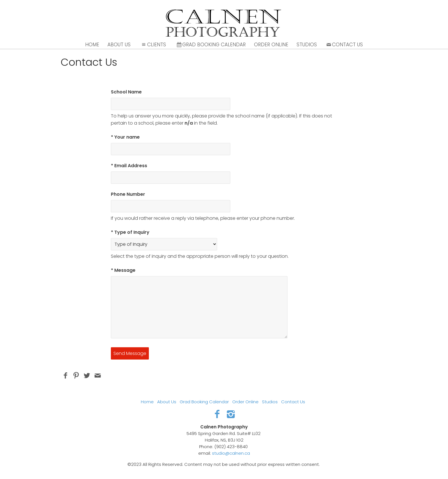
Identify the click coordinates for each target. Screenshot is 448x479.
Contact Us (344, 45)
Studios (307, 45)
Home (92, 45)
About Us (119, 45)
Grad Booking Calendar (211, 45)
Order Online (271, 45)
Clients (153, 45)
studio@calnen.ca (231, 453)
